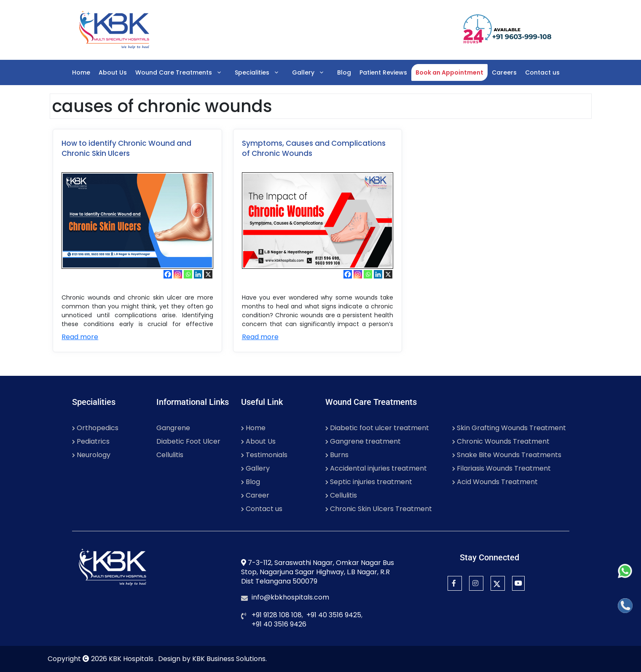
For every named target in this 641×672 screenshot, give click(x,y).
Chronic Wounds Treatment (501, 441)
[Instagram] (178, 274)
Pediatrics (91, 441)
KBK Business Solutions (229, 659)
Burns (337, 455)
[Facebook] (168, 274)
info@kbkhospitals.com (290, 597)
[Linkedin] (198, 274)
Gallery (312, 72)
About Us (113, 72)
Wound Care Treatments (183, 72)
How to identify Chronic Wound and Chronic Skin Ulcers (126, 148)
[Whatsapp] (188, 274)
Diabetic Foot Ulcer (188, 441)
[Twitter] (498, 583)
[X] (208, 274)
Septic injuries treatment (369, 482)
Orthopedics (95, 428)
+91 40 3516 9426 (279, 624)
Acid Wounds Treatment (495, 482)
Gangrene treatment (363, 441)
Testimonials (264, 455)
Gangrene (173, 428)
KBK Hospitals (132, 659)
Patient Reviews (383, 72)
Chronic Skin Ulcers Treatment (379, 509)
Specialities (261, 72)
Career (255, 495)
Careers (504, 72)
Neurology (91, 455)
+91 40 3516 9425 (334, 615)
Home (81, 72)
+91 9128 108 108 (277, 615)
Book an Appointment (449, 72)
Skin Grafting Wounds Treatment (509, 428)
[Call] (625, 606)
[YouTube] (518, 583)
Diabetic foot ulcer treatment (377, 428)
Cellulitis (170, 455)
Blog (344, 72)
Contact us (542, 72)
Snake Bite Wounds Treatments (507, 455)
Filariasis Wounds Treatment (502, 468)
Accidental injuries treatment (376, 468)
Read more (80, 337)
